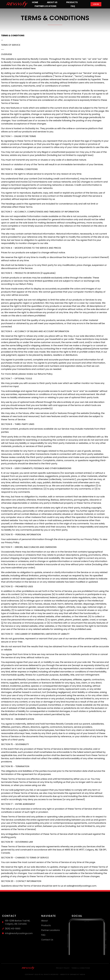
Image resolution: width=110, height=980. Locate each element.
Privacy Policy (63, 968)
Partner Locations (46, 6)
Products (72, 2)
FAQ (73, 6)
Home (35, 2)
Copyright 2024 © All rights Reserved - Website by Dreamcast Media (55, 974)
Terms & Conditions (81, 968)
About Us (52, 2)
